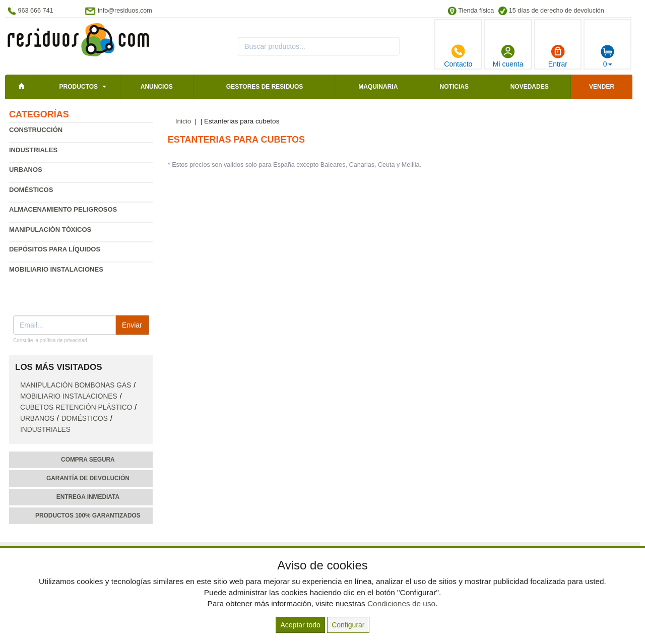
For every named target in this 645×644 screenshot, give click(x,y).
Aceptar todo (300, 625)
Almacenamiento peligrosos (63, 209)
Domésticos (31, 190)
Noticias (454, 87)
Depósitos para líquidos (55, 249)
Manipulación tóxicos (50, 230)
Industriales (33, 150)
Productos (79, 87)
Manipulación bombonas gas (76, 385)
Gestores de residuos (265, 87)
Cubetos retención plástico (76, 407)
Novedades (530, 87)
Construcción (36, 130)
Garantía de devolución (88, 478)
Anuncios (157, 87)
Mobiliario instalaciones (56, 269)
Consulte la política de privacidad (50, 340)
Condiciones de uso (401, 603)
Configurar (348, 625)
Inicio (183, 121)
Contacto (458, 56)
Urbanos (26, 170)
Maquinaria (378, 87)
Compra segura (88, 460)
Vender (602, 87)
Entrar (558, 56)
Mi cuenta (508, 56)
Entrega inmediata (88, 497)
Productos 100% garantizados (88, 516)
